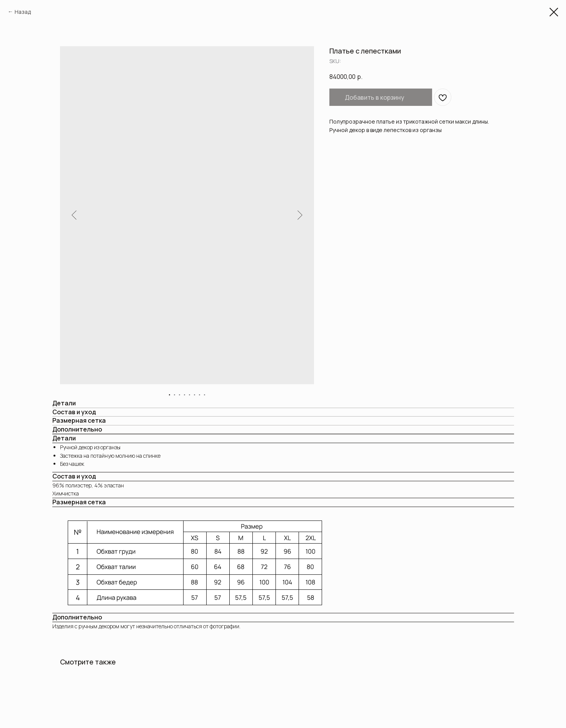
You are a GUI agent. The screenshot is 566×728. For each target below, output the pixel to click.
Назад (23, 12)
